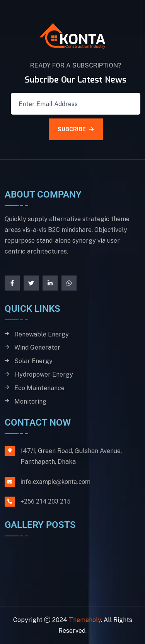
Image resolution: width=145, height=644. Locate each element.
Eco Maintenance (39, 388)
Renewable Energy (42, 335)
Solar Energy (33, 361)
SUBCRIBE (76, 129)
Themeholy (85, 620)
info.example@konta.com (55, 482)
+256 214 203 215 (45, 501)
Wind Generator (37, 348)
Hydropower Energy (44, 375)
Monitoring (30, 402)
